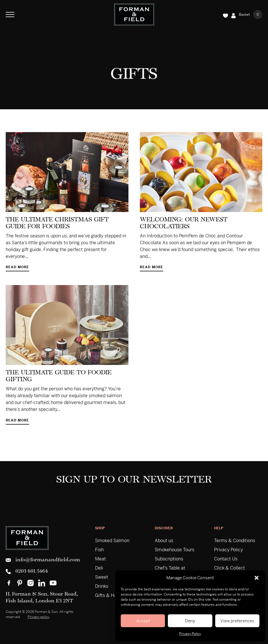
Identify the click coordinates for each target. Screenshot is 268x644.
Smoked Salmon (112, 541)
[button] (257, 578)
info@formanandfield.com (43, 560)
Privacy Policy (190, 634)
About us (164, 541)
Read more (17, 267)
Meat (100, 559)
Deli (99, 568)
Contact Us (226, 559)
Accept (143, 621)
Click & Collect (229, 568)
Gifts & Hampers (113, 595)
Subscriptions (169, 559)
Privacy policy (39, 617)
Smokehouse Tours (175, 550)
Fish (99, 550)
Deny (190, 621)
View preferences (237, 621)
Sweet (102, 577)
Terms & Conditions (235, 541)
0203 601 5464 (27, 572)
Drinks (102, 586)
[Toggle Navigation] (10, 15)
